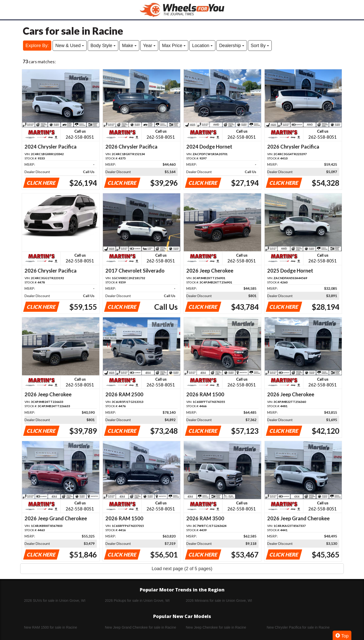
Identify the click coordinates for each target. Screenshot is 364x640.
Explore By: (37, 46)
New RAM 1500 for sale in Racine (51, 627)
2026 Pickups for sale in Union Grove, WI (137, 601)
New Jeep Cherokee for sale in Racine (216, 627)
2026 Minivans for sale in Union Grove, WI (219, 601)
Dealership (232, 46)
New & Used (70, 46)
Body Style (103, 46)
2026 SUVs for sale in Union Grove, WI (55, 601)
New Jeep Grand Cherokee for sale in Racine (141, 627)
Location (202, 46)
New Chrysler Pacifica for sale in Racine (298, 627)
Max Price (174, 46)
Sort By (260, 46)
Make (129, 46)
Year (149, 46)
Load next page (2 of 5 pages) (182, 569)
